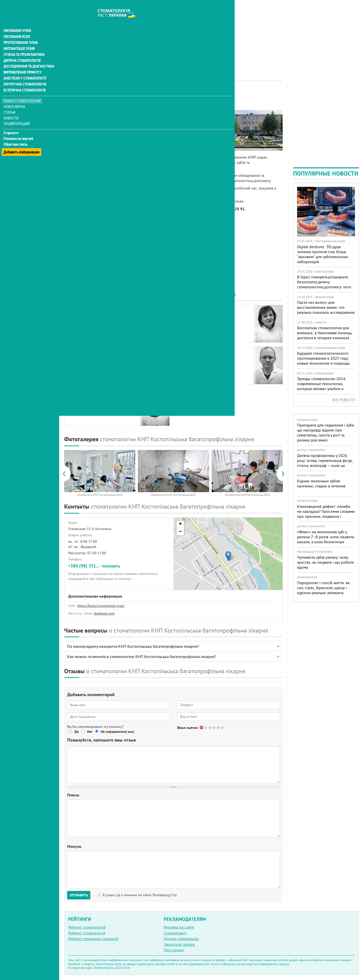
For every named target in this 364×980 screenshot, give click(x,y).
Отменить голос (202, 727)
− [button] (180, 532)
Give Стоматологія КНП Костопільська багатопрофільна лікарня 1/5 (206, 727)
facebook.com (104, 613)
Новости (12, 109)
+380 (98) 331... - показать (94, 566)
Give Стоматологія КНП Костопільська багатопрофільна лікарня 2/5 (210, 727)
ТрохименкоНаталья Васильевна (88, 403)
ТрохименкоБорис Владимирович (202, 362)
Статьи (10, 103)
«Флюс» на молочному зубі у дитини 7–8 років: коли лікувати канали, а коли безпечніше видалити (326, 539)
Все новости (344, 400)
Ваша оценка (187, 728)
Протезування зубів (20, 33)
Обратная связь (16, 135)
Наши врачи (79, 127)
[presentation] (67, 473)
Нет (90, 732)
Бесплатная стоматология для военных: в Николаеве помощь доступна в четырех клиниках (324, 333)
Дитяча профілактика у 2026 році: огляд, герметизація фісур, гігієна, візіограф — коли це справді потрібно (325, 463)
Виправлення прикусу (22, 63)
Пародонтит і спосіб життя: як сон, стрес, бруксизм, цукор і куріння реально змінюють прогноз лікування (323, 590)
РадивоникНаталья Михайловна (202, 320)
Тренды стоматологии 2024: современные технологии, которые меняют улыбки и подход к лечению (322, 386)
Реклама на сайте (179, 927)
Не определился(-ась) (117, 732)
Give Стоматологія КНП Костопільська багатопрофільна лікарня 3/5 (214, 727)
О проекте (12, 123)
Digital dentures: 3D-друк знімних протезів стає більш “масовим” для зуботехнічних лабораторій (323, 254)
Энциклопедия (17, 114)
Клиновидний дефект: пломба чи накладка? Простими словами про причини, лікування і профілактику (326, 514)
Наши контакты (82, 139)
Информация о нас (85, 121)
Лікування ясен (17, 27)
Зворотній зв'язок (179, 944)
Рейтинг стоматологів (87, 933)
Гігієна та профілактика (24, 45)
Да (77, 732)
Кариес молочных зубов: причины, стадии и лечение (321, 483)
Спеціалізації (175, 933)
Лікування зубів (17, 21)
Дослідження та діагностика (28, 57)
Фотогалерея (79, 133)
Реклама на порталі (19, 129)
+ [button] (180, 524)
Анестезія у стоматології (24, 69)
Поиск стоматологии (22, 91)
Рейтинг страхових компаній (93, 939)
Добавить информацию (22, 141)
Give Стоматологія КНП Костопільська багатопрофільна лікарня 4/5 (219, 727)
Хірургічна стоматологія (24, 75)
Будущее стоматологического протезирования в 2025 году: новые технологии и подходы (323, 358)
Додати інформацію (181, 939)
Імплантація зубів (19, 39)
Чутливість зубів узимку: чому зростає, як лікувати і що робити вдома (325, 562)
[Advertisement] (174, 35)
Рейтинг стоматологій (87, 927)
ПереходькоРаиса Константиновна (91, 320)
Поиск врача (15, 97)
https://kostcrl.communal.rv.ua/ (101, 606)
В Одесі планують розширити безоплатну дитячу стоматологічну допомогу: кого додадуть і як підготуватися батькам (324, 287)
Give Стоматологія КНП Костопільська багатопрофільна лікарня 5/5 (223, 727)
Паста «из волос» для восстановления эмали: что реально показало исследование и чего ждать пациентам (326, 310)
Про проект (174, 950)
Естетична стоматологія (24, 81)
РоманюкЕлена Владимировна (89, 362)
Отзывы (75, 144)
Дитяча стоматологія (21, 51)
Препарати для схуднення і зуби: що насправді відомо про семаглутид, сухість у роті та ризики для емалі (326, 433)
